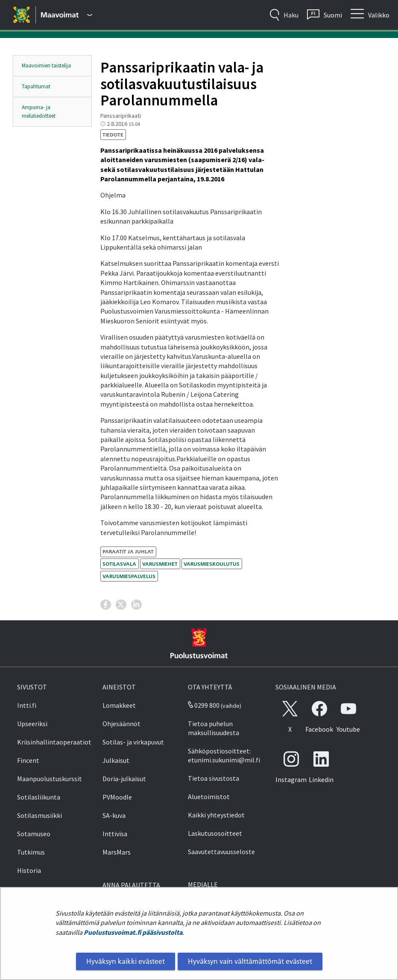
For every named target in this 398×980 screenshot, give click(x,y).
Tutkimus (31, 852)
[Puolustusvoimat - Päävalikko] (67, 15)
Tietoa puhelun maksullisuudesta (214, 728)
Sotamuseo (34, 834)
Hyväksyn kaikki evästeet (126, 961)
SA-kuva (114, 815)
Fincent (28, 760)
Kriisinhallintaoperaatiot (54, 742)
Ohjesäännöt (121, 724)
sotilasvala (119, 564)
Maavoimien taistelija (46, 65)
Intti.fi (27, 705)
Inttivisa (115, 834)
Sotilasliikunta (39, 797)
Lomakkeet (119, 705)
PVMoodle (117, 797)
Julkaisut (116, 760)
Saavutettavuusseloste (221, 852)
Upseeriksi (32, 724)
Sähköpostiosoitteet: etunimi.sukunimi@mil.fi (224, 755)
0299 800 (204, 705)
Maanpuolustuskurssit (50, 779)
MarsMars (117, 852)
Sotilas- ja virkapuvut (133, 742)
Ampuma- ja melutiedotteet (39, 112)
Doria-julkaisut (124, 779)
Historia (29, 870)
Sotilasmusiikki (40, 815)
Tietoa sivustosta (214, 778)
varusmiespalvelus (129, 576)
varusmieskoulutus (212, 564)
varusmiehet (160, 564)
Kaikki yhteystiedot (216, 815)
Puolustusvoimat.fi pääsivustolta (133, 932)
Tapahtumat (36, 86)
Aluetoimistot (209, 797)
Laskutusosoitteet (215, 833)
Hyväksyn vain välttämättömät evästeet (250, 961)
